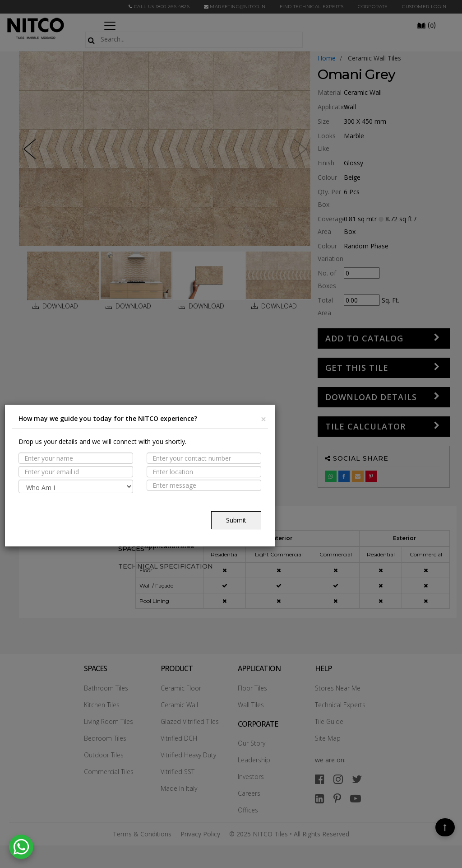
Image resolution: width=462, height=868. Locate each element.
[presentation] (87, 513)
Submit (236, 520)
